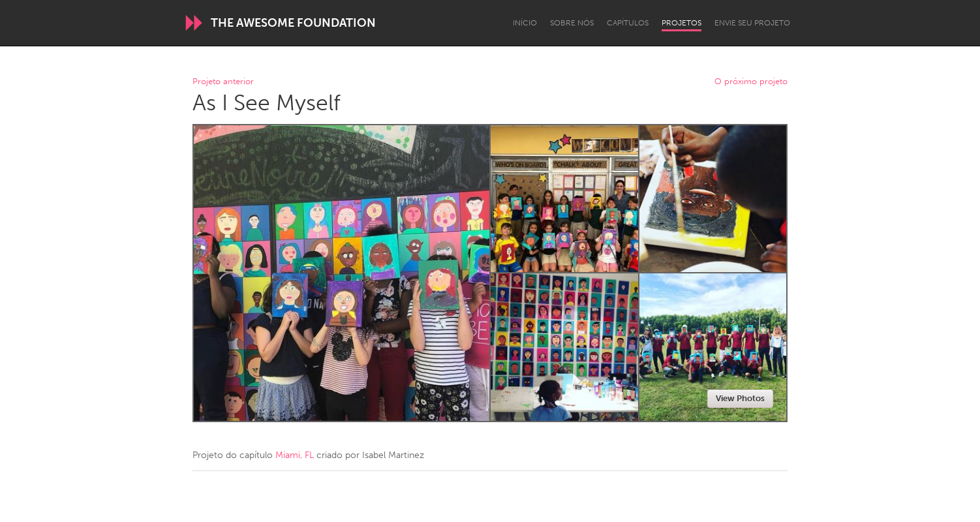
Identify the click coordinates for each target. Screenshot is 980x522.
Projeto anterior (223, 82)
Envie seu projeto (752, 23)
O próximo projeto (751, 82)
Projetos (681, 23)
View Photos (740, 398)
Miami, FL (295, 455)
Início (525, 23)
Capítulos (628, 23)
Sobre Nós (572, 23)
